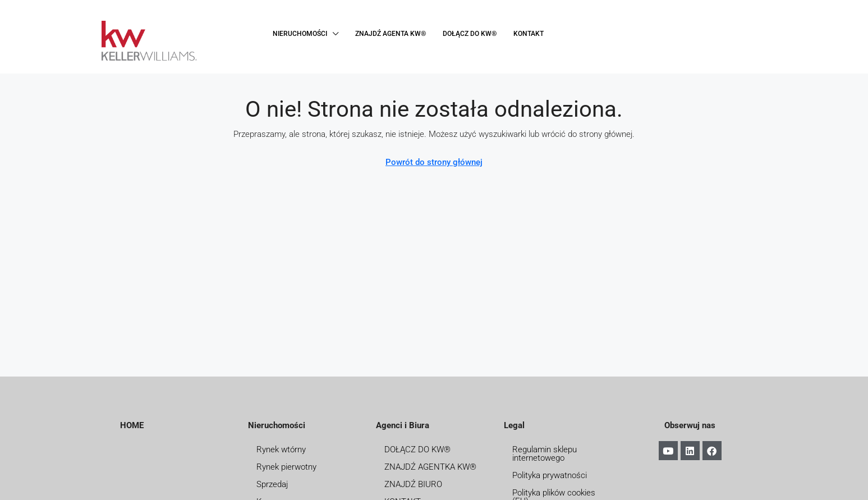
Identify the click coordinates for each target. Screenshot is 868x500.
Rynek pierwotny (286, 467)
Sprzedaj (272, 484)
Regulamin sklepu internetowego (545, 454)
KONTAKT (529, 34)
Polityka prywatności (550, 475)
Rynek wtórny (281, 449)
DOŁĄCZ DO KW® (470, 34)
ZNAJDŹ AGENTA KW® (391, 34)
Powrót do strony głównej (434, 162)
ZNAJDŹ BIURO (413, 484)
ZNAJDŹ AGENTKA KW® (430, 467)
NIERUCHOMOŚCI (300, 34)
